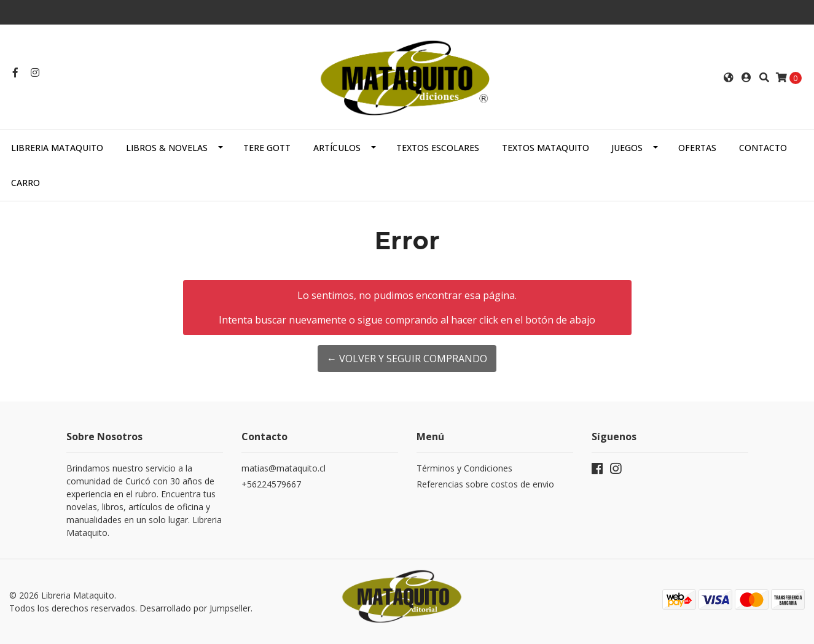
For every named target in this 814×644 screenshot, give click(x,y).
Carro (25, 183)
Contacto (763, 148)
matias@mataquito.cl (284, 468)
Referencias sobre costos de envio (485, 484)
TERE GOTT (267, 148)
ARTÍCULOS (337, 148)
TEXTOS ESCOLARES (438, 148)
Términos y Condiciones (464, 468)
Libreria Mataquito (57, 148)
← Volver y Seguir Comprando (407, 359)
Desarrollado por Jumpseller (195, 608)
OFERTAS (697, 148)
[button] (729, 77)
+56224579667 (271, 484)
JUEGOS (627, 148)
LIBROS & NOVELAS (167, 148)
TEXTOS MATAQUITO (546, 148)
